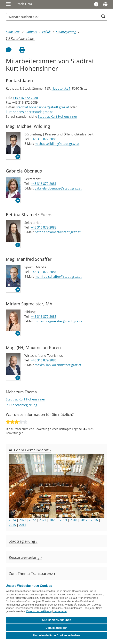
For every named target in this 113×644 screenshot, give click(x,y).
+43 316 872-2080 (25, 98)
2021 (43, 520)
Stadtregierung (66, 32)
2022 (32, 520)
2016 (94, 520)
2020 (53, 520)
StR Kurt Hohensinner (20, 38)
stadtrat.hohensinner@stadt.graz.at (43, 107)
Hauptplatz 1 (61, 88)
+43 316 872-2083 (44, 139)
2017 (84, 520)
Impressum (60, 611)
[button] (18, 157)
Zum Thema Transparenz (32, 573)
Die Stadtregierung (23, 405)
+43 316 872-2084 (44, 272)
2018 (74, 520)
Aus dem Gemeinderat (30, 450)
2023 (23, 520)
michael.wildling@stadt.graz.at (57, 144)
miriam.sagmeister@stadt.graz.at (59, 321)
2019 (63, 520)
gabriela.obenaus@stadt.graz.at (58, 188)
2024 (12, 520)
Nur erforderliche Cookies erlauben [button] (56, 635)
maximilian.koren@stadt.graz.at (58, 365)
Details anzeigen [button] (56, 628)
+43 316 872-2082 (44, 227)
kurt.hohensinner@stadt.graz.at (29, 112)
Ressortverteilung (25, 557)
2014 (23, 525)
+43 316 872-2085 (44, 317)
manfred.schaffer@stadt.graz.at (58, 277)
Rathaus (31, 32)
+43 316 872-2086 (44, 360)
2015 (12, 525)
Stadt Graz (24, 4)
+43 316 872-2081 (44, 184)
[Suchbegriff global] (54, 17)
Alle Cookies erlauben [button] (56, 620)
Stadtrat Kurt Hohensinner (58, 117)
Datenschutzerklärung (39, 611)
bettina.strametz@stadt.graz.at (58, 232)
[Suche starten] (103, 16)
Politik (46, 32)
